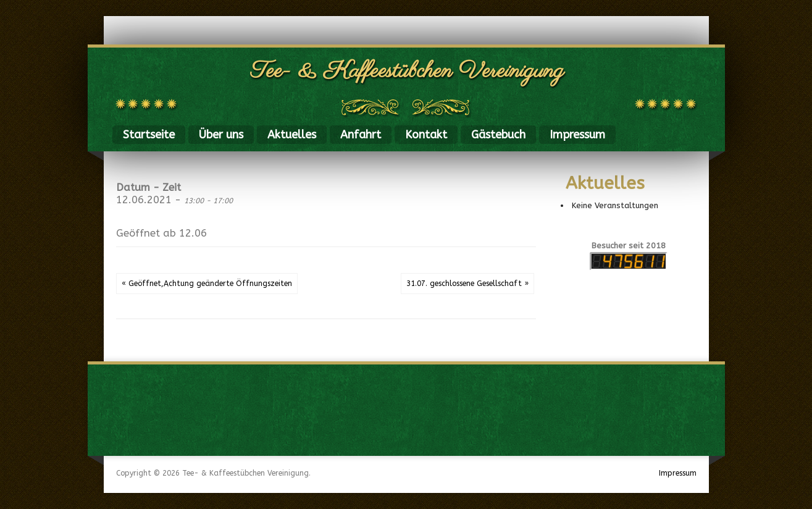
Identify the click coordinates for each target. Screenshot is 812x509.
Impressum (577, 135)
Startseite (149, 135)
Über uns (221, 135)
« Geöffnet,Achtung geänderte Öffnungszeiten (207, 284)
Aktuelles (292, 135)
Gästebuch (498, 135)
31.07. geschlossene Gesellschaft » (467, 284)
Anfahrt (361, 135)
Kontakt (426, 135)
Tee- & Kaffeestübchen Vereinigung (407, 71)
